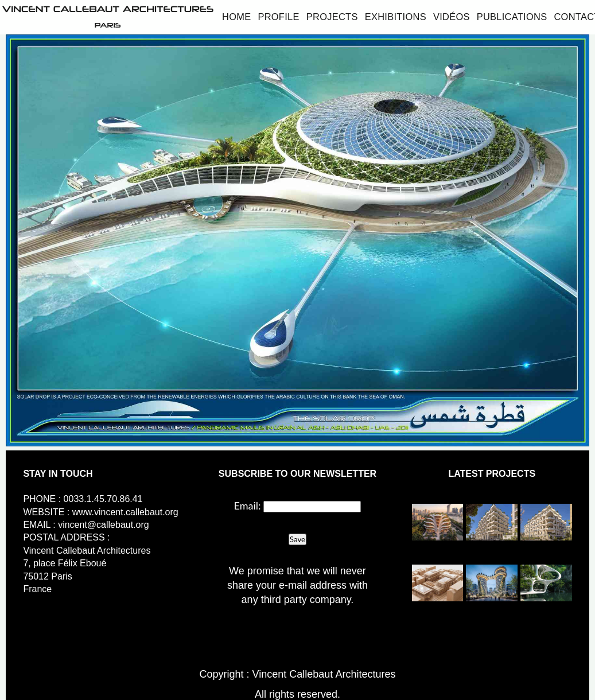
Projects (332, 17)
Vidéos (452, 17)
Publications (512, 17)
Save (297, 539)
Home (236, 17)
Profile (278, 17)
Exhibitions (396, 17)
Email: (248, 505)
